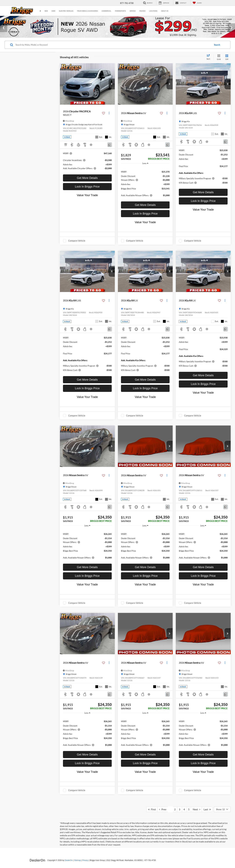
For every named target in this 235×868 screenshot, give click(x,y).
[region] (145, 183)
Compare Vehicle (77, 241)
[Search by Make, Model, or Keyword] (113, 45)
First (152, 809)
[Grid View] (218, 57)
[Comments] (110, 145)
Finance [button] (142, 11)
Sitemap (77, 860)
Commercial (106, 11)
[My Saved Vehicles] (197, 3)
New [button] (46, 11)
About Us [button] (165, 11)
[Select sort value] (209, 57)
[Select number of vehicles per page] (222, 809)
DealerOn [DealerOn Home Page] (69, 860)
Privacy (85, 860)
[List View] (227, 57)
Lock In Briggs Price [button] (87, 187)
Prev (163, 809)
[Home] (40, 11)
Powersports (120, 11)
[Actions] (109, 113)
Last (207, 809)
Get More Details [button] (87, 178)
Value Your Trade (87, 195)
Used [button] (53, 11)
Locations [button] (153, 11)
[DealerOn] (37, 860)
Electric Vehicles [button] (66, 11)
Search (217, 45)
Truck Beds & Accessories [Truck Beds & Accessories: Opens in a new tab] (87, 11)
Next (197, 809)
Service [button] (133, 11)
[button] (112, 84)
